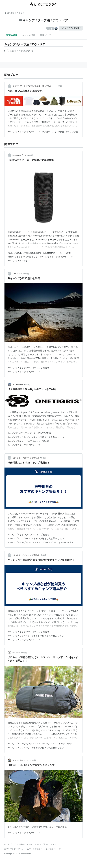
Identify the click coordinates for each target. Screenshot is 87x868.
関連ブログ (45, 35)
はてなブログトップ (52, 849)
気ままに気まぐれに (21, 760)
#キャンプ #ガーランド (19, 261)
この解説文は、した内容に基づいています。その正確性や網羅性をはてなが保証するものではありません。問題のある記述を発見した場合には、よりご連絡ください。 (19, 51)
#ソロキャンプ (50, 132)
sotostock (16, 653)
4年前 (60, 86)
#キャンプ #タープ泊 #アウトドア (24, 132)
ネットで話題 (28, 35)
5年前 (28, 385)
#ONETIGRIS (44, 433)
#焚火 (61, 132)
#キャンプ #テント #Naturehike (58, 542)
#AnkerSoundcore (32, 253)
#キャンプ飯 (72, 132)
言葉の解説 (12, 35)
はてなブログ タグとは (14, 849)
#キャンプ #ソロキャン (26, 257)
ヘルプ (28, 849)
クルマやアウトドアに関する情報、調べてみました (34, 86)
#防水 (69, 253)
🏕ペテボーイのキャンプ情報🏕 (26, 458)
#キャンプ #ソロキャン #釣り (58, 744)
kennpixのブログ (19, 155)
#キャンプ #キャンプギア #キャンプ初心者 (28, 368)
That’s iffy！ (17, 274)
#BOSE (18, 253)
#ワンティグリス (28, 433)
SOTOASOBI (18, 385)
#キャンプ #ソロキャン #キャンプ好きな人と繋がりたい (36, 437)
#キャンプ (13, 433)
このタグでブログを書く (71, 28)
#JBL (10, 253)
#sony (10, 257)
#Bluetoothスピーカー (53, 253)
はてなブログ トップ (14, 13)
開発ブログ (37, 849)
